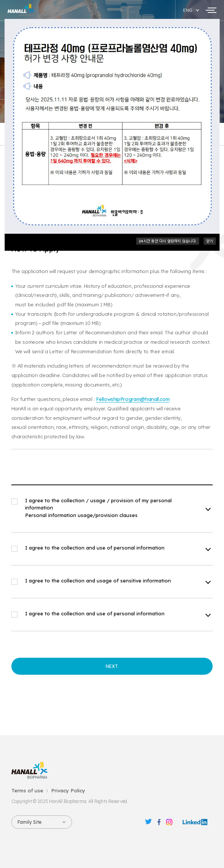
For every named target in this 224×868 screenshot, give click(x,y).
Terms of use (27, 790)
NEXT (112, 666)
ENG (188, 10)
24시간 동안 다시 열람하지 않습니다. (168, 241)
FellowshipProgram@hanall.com (133, 399)
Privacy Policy (68, 790)
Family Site (29, 822)
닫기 (210, 241)
